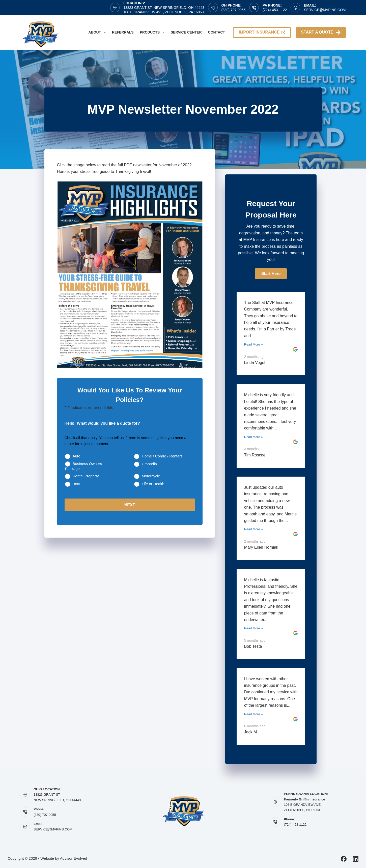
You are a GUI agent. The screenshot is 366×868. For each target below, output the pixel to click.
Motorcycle (151, 476)
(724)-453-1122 (275, 10)
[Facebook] (344, 859)
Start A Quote (321, 32)
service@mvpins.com (325, 10)
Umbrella (149, 464)
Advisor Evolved (74, 858)
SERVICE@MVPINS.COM (53, 829)
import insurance (262, 32)
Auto (77, 456)
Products (153, 33)
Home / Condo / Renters (162, 456)
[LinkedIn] (356, 859)
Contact (217, 32)
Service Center (186, 32)
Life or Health (153, 484)
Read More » (254, 344)
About (98, 33)
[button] (271, 274)
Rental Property (86, 476)
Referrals (123, 32)
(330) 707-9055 (234, 10)
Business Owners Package (84, 466)
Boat (77, 484)
